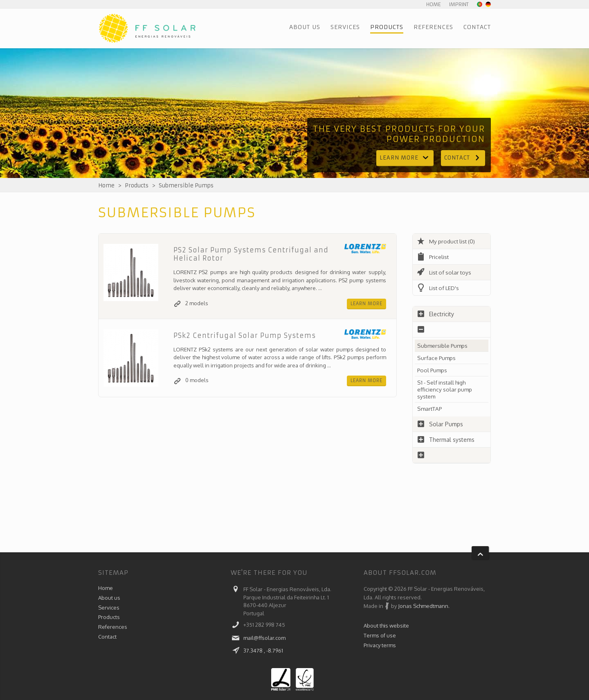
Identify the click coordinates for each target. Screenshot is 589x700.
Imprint (459, 4)
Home (434, 4)
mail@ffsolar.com (264, 638)
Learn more (405, 158)
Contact (477, 27)
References (433, 27)
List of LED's (439, 288)
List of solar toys (445, 272)
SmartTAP (431, 409)
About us (305, 27)
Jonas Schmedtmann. (424, 606)
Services (345, 27)
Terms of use (380, 636)
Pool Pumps (433, 370)
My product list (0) (447, 241)
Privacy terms (380, 647)
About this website (386, 626)
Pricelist (433, 257)
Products (387, 27)
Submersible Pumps (186, 186)
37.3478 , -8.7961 (263, 650)
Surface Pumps (437, 358)
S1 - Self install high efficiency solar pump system (445, 389)
